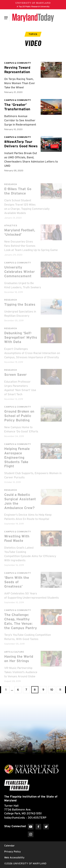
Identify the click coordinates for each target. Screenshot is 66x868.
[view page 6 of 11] (18, 690)
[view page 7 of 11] (26, 690)
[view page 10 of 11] (52, 690)
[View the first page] (6, 690)
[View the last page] (60, 690)
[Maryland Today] (33, 18)
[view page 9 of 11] (43, 690)
